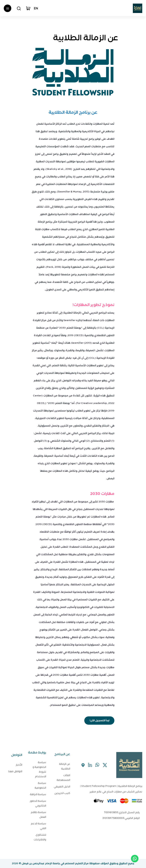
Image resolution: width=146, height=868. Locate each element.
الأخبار (19, 764)
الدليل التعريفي (62, 785)
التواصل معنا (15, 771)
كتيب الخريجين (62, 791)
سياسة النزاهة (38, 790)
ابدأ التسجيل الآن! (99, 720)
